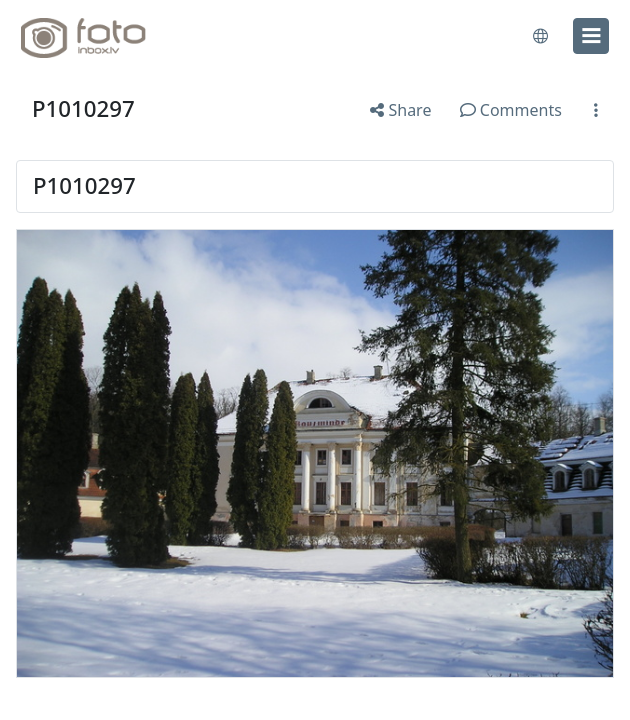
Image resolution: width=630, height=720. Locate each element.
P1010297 (83, 108)
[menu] (591, 36)
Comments (511, 110)
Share (400, 110)
